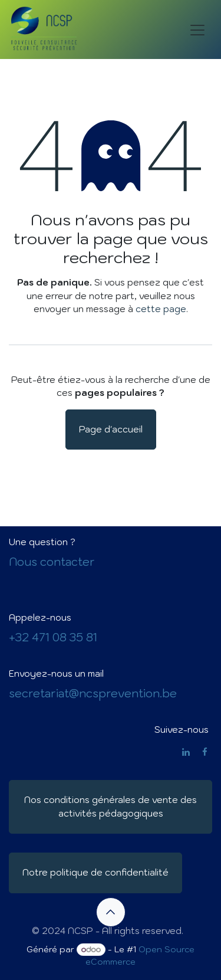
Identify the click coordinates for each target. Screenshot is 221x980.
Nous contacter (52, 562)
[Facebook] (205, 752)
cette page (161, 309)
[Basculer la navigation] (197, 30)
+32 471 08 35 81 (53, 637)
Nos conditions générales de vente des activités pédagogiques (111, 807)
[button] (111, 912)
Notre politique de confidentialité (95, 872)
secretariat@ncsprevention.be (93, 693)
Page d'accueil (111, 429)
